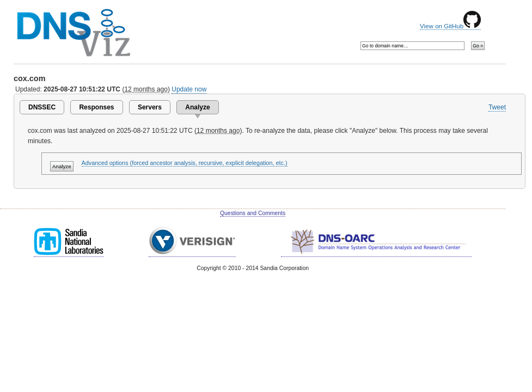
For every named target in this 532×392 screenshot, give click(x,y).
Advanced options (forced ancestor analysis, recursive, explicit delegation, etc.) (185, 163)
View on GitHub (450, 26)
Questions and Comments (253, 213)
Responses (96, 107)
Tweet (497, 107)
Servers (150, 107)
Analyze (197, 107)
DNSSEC (42, 107)
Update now (189, 89)
